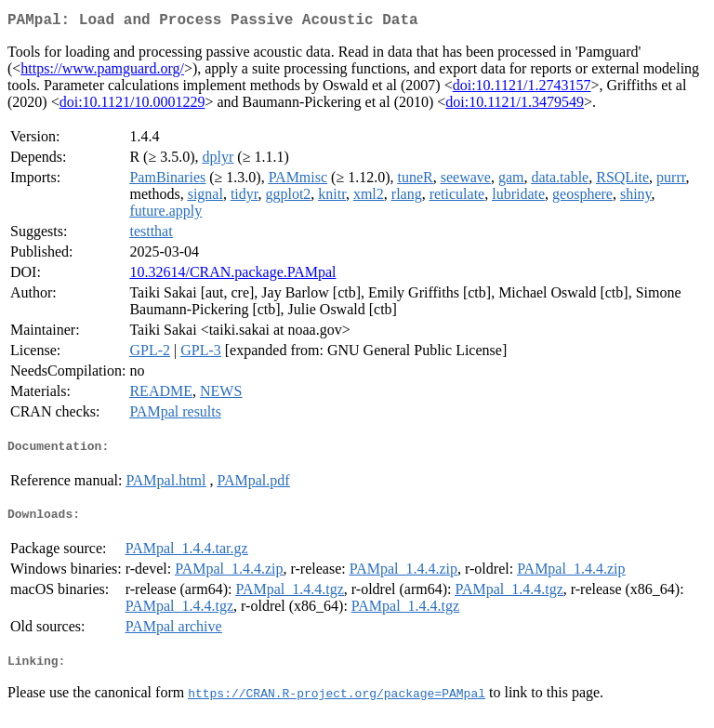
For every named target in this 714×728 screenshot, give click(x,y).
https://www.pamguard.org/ (102, 72)
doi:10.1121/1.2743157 (522, 89)
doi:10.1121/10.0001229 (132, 106)
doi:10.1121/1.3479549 (515, 106)
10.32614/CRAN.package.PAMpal (232, 276)
